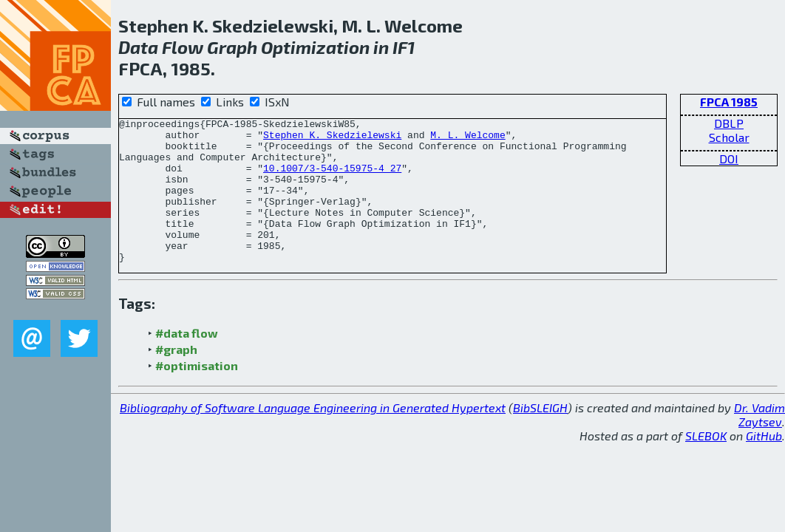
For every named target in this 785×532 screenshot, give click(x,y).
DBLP (729, 123)
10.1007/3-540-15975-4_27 (332, 179)
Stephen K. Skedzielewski (332, 139)
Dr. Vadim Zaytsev (759, 443)
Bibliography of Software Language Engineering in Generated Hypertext (313, 436)
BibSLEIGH (540, 436)
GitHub (764, 464)
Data (138, 47)
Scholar (729, 137)
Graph (232, 47)
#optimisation (197, 394)
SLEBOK (706, 464)
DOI (729, 158)
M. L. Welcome (468, 139)
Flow (183, 47)
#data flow (187, 362)
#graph (176, 378)
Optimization (315, 47)
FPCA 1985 (729, 102)
